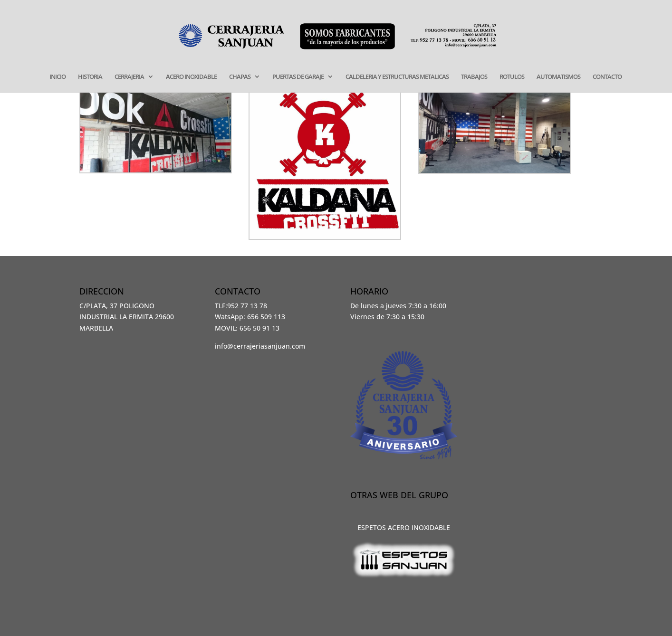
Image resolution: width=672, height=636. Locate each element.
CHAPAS (240, 77)
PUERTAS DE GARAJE (298, 77)
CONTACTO (607, 77)
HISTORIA (90, 77)
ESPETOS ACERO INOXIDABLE (404, 527)
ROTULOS (512, 77)
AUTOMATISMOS (558, 77)
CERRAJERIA (129, 77)
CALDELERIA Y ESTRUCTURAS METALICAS (397, 77)
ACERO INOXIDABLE (191, 77)
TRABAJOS (474, 77)
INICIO (58, 77)
